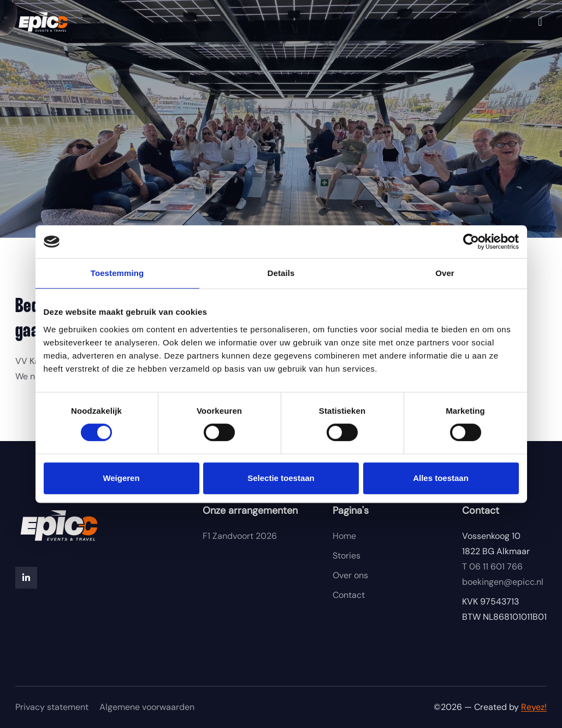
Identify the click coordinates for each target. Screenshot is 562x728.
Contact (349, 595)
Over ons (350, 575)
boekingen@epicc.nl (503, 582)
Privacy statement (52, 707)
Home (344, 536)
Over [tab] (445, 273)
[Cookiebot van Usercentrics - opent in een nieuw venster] (471, 242)
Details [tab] (281, 273)
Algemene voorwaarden (147, 707)
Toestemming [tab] (117, 273)
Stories (347, 556)
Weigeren (121, 478)
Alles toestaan (441, 478)
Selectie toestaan (281, 478)
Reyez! (534, 707)
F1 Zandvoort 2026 (240, 536)
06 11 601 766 (492, 566)
